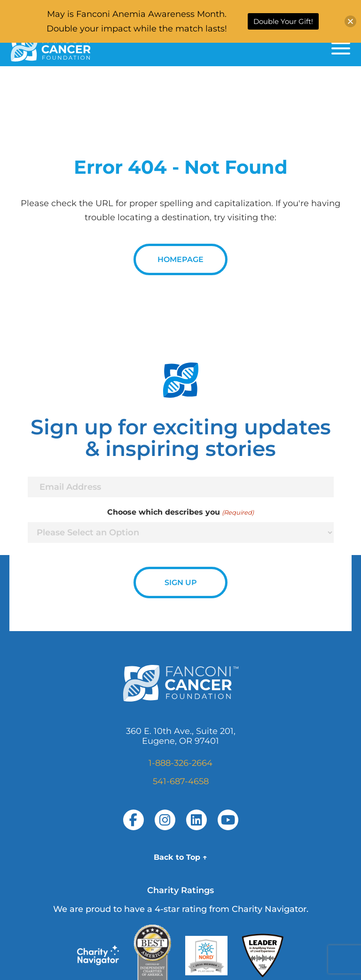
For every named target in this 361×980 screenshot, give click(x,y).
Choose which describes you (180, 512)
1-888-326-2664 (180, 763)
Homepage (180, 259)
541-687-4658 (181, 781)
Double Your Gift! (283, 21)
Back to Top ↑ (180, 857)
